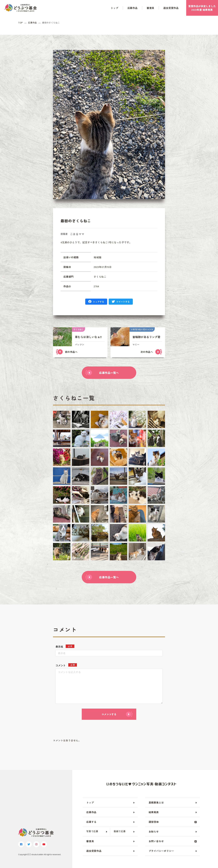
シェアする (99, 302)
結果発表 (154, 812)
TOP (21, 23)
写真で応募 (92, 831)
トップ (114, 8)
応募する (91, 822)
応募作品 (133, 8)
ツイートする (123, 302)
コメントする (109, 714)
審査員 (150, 8)
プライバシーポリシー (161, 851)
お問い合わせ (156, 841)
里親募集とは (156, 802)
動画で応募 (120, 831)
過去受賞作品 (171, 8)
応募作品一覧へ (109, 373)
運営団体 (154, 822)
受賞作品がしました (202, 8)
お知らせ (154, 831)
